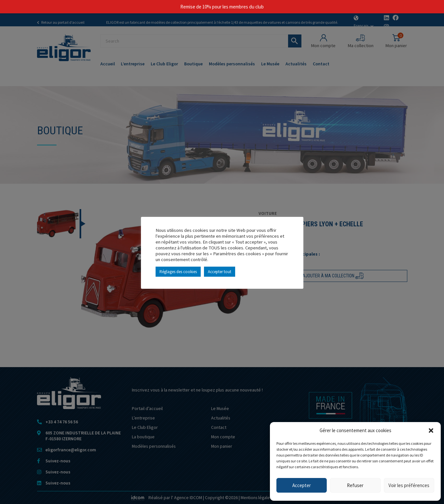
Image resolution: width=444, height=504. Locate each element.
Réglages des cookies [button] (178, 272)
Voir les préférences (409, 485)
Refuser (355, 485)
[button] (431, 431)
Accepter (302, 485)
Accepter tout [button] (220, 272)
